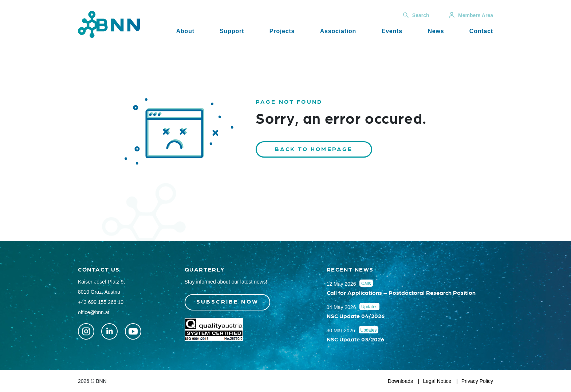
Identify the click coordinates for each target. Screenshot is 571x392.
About (185, 31)
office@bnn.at (94, 312)
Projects (282, 31)
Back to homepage (314, 149)
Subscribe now (228, 301)
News (436, 31)
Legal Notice (437, 381)
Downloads (400, 381)
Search (416, 15)
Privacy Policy (477, 381)
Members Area (471, 15)
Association (338, 31)
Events (392, 31)
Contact (481, 31)
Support (232, 31)
